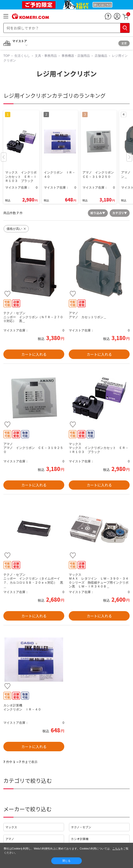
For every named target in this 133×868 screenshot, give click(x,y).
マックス (11, 827)
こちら (116, 849)
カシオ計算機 (80, 839)
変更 (124, 43)
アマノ (10, 839)
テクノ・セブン (81, 827)
